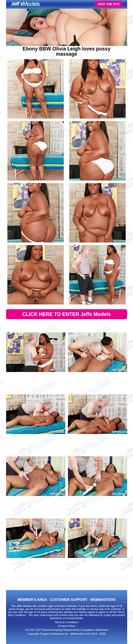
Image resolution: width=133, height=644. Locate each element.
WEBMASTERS (103, 600)
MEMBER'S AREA (32, 600)
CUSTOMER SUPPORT (69, 600)
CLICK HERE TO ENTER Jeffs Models (66, 314)
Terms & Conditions (66, 622)
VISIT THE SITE (109, 4)
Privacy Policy (66, 626)
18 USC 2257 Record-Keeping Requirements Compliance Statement (66, 630)
